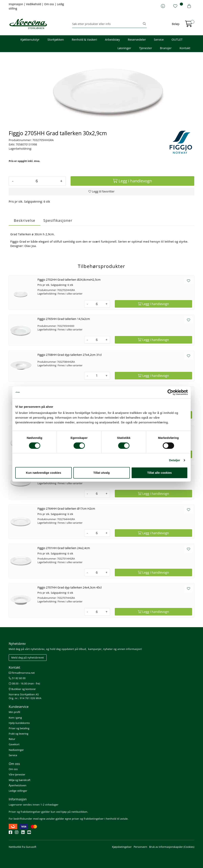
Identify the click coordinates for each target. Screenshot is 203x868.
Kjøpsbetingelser (122, 847)
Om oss (49, 4)
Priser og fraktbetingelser (25, 812)
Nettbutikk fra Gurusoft (23, 847)
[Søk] (107, 24)
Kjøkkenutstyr (30, 39)
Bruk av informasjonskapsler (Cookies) (172, 847)
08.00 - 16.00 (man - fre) (24, 683)
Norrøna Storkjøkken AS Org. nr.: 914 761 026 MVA (25, 696)
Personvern (140, 847)
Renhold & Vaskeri (84, 39)
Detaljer (175, 460)
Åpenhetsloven (18, 785)
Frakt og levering (19, 734)
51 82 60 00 (17, 678)
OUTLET (177, 39)
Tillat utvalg (101, 473)
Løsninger (124, 48)
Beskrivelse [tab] (25, 220)
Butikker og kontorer (22, 689)
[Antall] (37, 181)
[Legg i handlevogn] (132, 181)
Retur (12, 739)
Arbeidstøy (112, 39)
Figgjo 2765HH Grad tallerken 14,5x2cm (64, 319)
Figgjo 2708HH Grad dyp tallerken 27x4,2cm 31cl (70, 355)
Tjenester (146, 48)
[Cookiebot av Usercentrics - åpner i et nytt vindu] (170, 392)
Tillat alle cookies (160, 473)
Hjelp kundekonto (19, 723)
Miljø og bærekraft (20, 780)
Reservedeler (137, 39)
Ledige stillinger (18, 791)
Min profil (14, 712)
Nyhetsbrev (17, 644)
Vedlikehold (34, 4)
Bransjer (166, 48)
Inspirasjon (16, 4)
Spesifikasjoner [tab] (58, 220)
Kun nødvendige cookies (44, 473)
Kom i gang (15, 718)
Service (159, 39)
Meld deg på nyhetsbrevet (28, 657)
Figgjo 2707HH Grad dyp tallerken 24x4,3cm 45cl (70, 587)
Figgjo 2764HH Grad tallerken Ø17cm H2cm (66, 509)
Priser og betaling (19, 728)
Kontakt (185, 48)
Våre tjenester (17, 774)
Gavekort (14, 744)
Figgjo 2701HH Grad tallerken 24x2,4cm (64, 548)
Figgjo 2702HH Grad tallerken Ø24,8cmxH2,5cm (69, 280)
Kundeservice (19, 707)
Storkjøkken (56, 39)
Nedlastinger (16, 750)
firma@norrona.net (22, 673)
